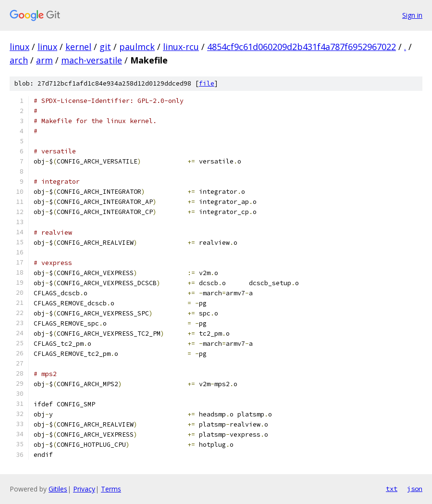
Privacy (84, 489)
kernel (78, 47)
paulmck (137, 47)
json (415, 489)
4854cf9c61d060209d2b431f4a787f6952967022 (302, 47)
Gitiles (58, 489)
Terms (111, 489)
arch (19, 60)
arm (44, 60)
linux (19, 47)
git (105, 47)
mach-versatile (92, 60)
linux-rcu (181, 47)
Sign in (412, 15)
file (207, 83)
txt (392, 489)
